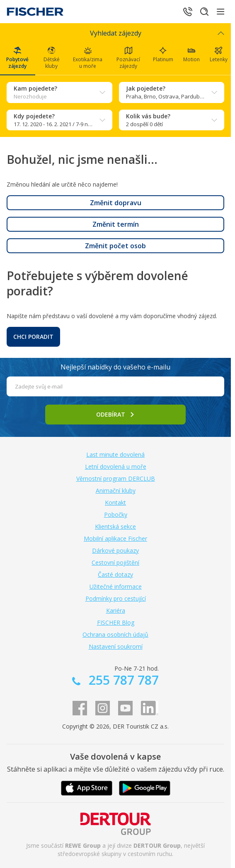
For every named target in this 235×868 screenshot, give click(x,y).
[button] (115, 203)
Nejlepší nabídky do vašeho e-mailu (115, 367)
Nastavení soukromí (116, 646)
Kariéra (116, 610)
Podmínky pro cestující (116, 598)
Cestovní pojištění (115, 562)
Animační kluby (116, 490)
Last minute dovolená (115, 454)
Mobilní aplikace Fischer (115, 538)
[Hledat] (204, 12)
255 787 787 (122, 680)
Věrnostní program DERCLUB (116, 478)
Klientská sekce (115, 526)
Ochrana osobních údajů (115, 634)
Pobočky (116, 514)
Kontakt (115, 502)
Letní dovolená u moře (116, 466)
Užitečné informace (116, 586)
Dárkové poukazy (115, 550)
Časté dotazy (115, 574)
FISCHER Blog (116, 622)
